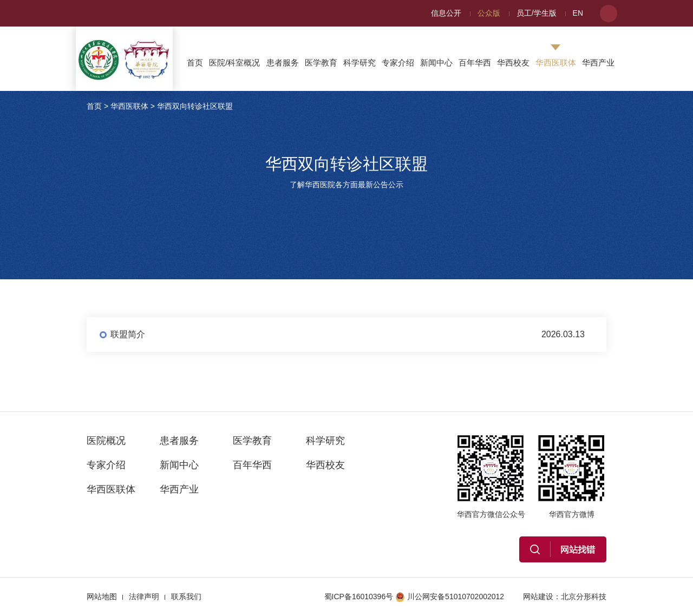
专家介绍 (398, 63)
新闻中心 (436, 63)
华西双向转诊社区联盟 (195, 106)
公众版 (489, 13)
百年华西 (475, 63)
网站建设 (538, 597)
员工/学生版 (537, 13)
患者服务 (283, 63)
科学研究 (359, 63)
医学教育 (321, 63)
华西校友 (513, 63)
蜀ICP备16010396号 (359, 597)
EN (578, 13)
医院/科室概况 (234, 63)
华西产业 (598, 63)
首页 (195, 63)
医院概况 (106, 441)
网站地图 (102, 597)
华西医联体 (556, 63)
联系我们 (186, 597)
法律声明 (144, 597)
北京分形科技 (584, 597)
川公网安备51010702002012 (450, 597)
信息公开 (446, 13)
